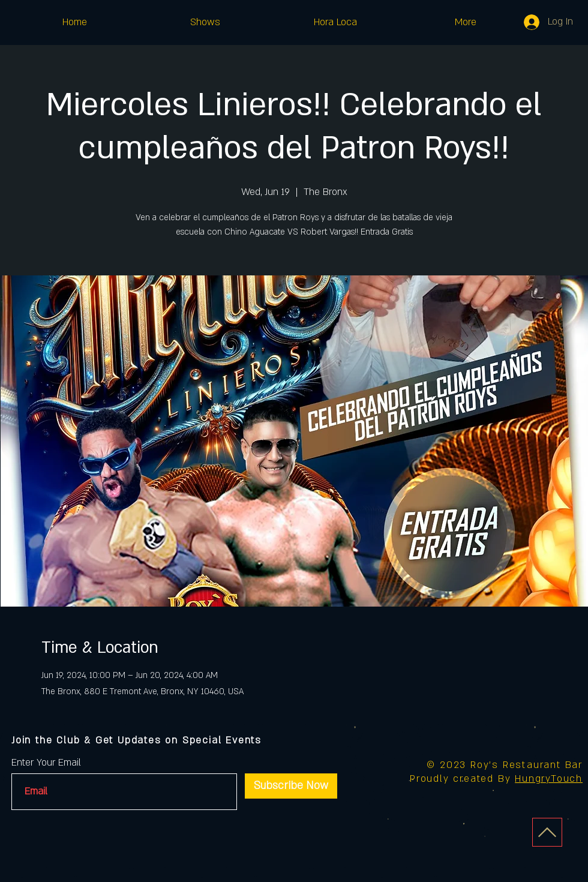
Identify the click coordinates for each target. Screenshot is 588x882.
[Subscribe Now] (291, 786)
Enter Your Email (46, 763)
